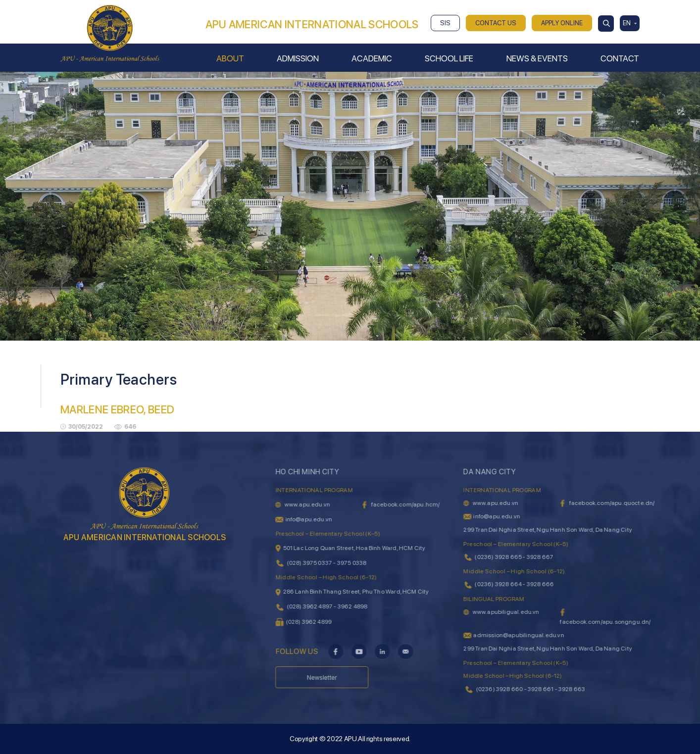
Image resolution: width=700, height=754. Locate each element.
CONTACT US (496, 23)
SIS (445, 23)
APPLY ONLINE (562, 23)
